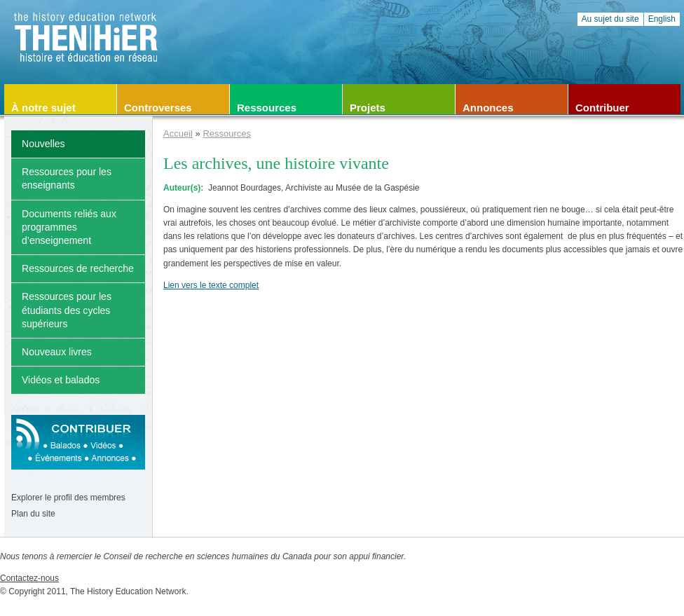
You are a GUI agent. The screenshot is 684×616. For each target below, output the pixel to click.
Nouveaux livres (57, 352)
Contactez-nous (29, 578)
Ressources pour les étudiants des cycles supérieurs (67, 310)
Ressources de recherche (78, 268)
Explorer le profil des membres (68, 498)
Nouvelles (43, 144)
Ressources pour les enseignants (67, 178)
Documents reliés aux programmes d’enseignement (69, 227)
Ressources (227, 134)
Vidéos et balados (61, 380)
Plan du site (33, 514)
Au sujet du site (610, 19)
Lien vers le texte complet (211, 285)
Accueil (178, 134)
